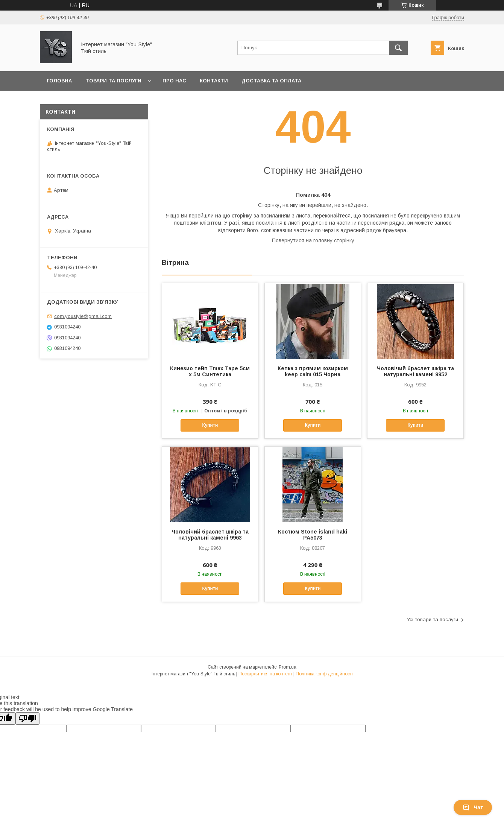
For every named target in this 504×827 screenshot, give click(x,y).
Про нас (174, 81)
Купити (210, 425)
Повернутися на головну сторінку (313, 240)
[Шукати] (398, 48)
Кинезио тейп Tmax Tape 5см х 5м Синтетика (210, 371)
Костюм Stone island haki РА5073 (313, 535)
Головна (59, 81)
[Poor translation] (27, 718)
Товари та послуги (113, 81)
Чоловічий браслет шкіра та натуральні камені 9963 (210, 535)
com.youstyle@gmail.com (83, 316)
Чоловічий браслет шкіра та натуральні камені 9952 (415, 371)
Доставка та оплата (271, 81)
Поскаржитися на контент (265, 674)
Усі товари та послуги (433, 619)
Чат (473, 807)
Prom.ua (288, 667)
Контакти (214, 81)
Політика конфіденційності (324, 674)
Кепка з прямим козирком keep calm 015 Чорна (313, 371)
